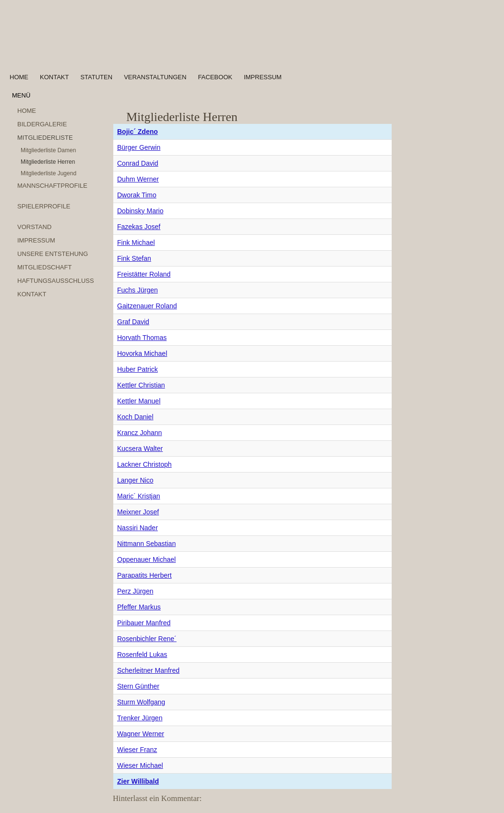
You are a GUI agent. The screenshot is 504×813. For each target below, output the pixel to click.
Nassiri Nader (138, 528)
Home (19, 77)
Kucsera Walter (140, 449)
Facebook (215, 77)
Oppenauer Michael (146, 559)
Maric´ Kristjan (138, 496)
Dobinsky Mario (140, 211)
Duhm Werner (138, 179)
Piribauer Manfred (144, 623)
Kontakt (54, 77)
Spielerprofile (44, 206)
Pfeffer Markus (139, 607)
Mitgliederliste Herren (48, 162)
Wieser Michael (140, 765)
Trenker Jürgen (140, 718)
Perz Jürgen (135, 591)
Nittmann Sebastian (146, 544)
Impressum (263, 77)
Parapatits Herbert (144, 575)
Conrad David (138, 163)
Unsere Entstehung (53, 254)
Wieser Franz (137, 750)
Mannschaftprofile (52, 186)
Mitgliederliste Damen (48, 150)
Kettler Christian (141, 385)
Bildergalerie (42, 124)
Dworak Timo (137, 195)
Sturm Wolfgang (141, 702)
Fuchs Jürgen (138, 290)
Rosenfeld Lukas (142, 655)
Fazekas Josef (139, 227)
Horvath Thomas (142, 338)
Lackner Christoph (144, 464)
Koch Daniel (135, 417)
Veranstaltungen (155, 77)
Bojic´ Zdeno (138, 132)
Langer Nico (135, 480)
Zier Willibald (138, 781)
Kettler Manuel (139, 401)
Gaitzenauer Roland (147, 306)
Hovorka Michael (142, 353)
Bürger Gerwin (139, 147)
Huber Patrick (138, 369)
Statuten (96, 77)
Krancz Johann (139, 433)
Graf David (133, 322)
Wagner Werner (141, 734)
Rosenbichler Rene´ (147, 639)
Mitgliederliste (45, 138)
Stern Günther (138, 686)
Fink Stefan (134, 258)
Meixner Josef (138, 512)
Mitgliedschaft (44, 267)
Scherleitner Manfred (148, 670)
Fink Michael (136, 243)
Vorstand (34, 227)
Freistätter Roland (144, 274)
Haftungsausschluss (56, 281)
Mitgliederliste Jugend (48, 173)
